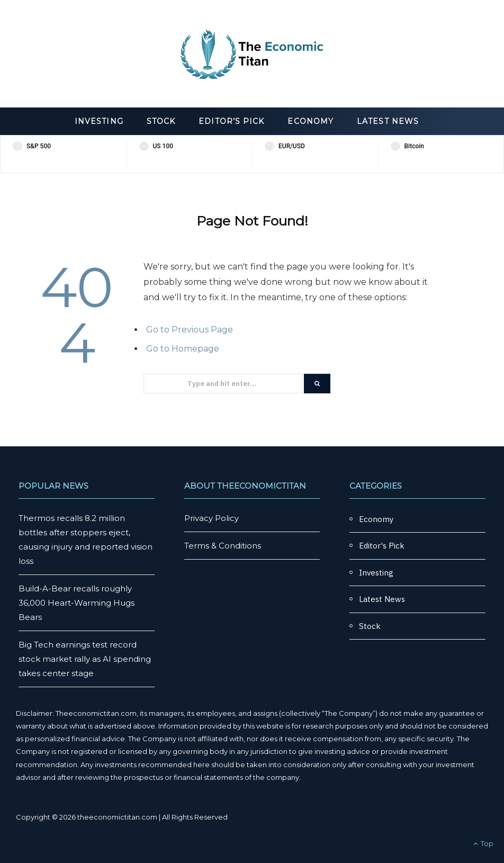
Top (483, 843)
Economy (310, 121)
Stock (161, 121)
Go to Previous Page (190, 330)
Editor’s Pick (231, 121)
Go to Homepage (183, 349)
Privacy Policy (211, 518)
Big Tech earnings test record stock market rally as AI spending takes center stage (85, 659)
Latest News (388, 121)
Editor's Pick (382, 546)
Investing (99, 121)
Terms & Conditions (223, 546)
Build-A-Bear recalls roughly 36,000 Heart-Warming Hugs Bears (76, 603)
